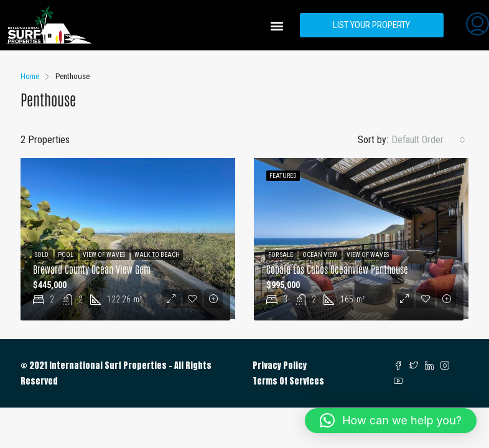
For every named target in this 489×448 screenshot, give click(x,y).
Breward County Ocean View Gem (92, 269)
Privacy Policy (280, 366)
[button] (277, 25)
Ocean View (320, 255)
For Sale (281, 255)
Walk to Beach (157, 255)
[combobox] (428, 140)
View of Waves (105, 255)
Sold (42, 255)
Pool (66, 255)
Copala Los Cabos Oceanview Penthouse (337, 269)
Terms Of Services (288, 381)
